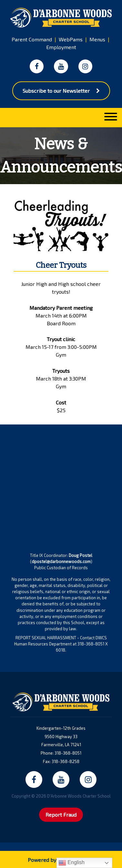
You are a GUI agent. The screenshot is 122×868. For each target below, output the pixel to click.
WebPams (71, 39)
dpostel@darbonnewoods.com (61, 561)
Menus (97, 39)
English (71, 863)
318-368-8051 (68, 753)
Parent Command (32, 39)
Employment (61, 47)
